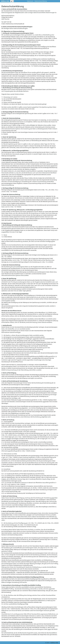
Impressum (30, 1)
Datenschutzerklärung (41, 1)
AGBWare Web (5, 1)
